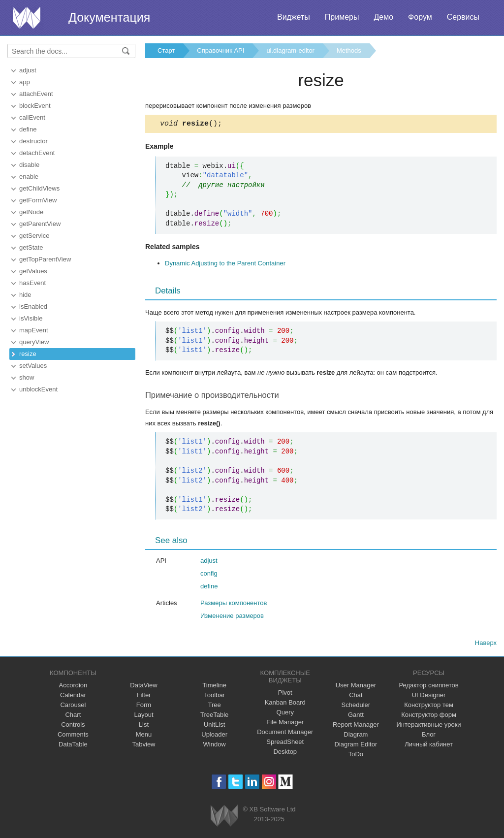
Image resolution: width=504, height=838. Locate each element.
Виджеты (294, 17)
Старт (166, 50)
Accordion (73, 687)
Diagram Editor (356, 746)
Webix (224, 817)
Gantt (356, 716)
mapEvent (34, 330)
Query (285, 714)
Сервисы (463, 17)
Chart (73, 716)
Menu (144, 736)
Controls (73, 726)
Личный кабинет (429, 746)
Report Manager (356, 726)
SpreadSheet (285, 743)
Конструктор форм (429, 716)
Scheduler (356, 706)
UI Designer (429, 696)
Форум (420, 17)
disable (29, 165)
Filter (144, 696)
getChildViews (39, 188)
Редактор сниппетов (428, 687)
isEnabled (33, 306)
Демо (383, 17)
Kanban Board (285, 704)
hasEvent (32, 283)
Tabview (144, 746)
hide (25, 295)
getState (31, 247)
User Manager (356, 687)
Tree (215, 706)
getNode (31, 212)
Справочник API (220, 50)
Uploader (214, 736)
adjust (28, 70)
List (144, 726)
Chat (356, 696)
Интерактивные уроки (429, 726)
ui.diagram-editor (290, 50)
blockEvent (35, 106)
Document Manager (285, 733)
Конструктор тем (429, 706)
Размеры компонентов (234, 604)
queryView (34, 342)
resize (28, 354)
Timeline (214, 687)
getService (34, 236)
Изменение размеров (232, 617)
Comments (73, 736)
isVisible (31, 318)
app (25, 82)
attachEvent (36, 94)
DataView (143, 687)
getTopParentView (45, 259)
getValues (33, 271)
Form (144, 706)
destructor (33, 141)
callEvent (32, 117)
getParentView (40, 224)
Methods (349, 50)
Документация (109, 17)
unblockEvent (38, 389)
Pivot (285, 694)
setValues (33, 366)
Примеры (342, 17)
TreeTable (214, 716)
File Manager (285, 724)
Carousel (73, 706)
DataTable (73, 746)
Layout (143, 716)
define (28, 129)
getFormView (38, 200)
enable (29, 177)
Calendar (73, 696)
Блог (429, 736)
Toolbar (214, 696)
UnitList (214, 726)
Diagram (356, 736)
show (27, 377)
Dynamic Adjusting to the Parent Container (225, 265)
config (209, 575)
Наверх (486, 644)
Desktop (285, 753)
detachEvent (37, 153)
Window (215, 746)
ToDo (356, 756)
